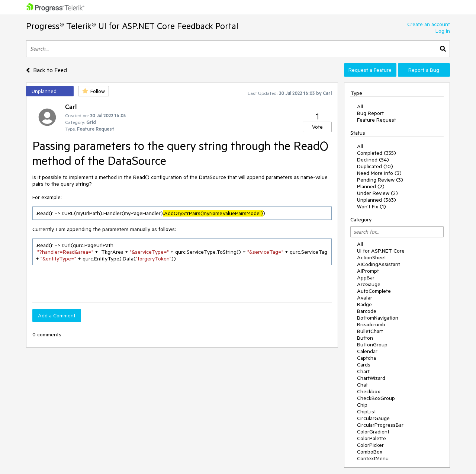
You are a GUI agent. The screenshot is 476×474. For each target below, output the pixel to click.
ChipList (366, 411)
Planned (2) (371, 186)
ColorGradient (373, 432)
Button (365, 338)
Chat (362, 385)
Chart (363, 371)
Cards (364, 365)
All (360, 106)
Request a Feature (370, 70)
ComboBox (370, 452)
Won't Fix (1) (372, 206)
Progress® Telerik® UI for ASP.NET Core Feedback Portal (132, 26)
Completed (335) (377, 153)
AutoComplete (374, 291)
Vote (317, 127)
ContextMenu (373, 458)
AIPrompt (368, 271)
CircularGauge (373, 418)
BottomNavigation (378, 318)
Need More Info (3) (379, 173)
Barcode (367, 311)
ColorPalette (372, 438)
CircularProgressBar (380, 425)
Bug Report (370, 113)
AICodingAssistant (379, 264)
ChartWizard (371, 378)
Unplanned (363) (377, 200)
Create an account (429, 24)
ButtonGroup (372, 345)
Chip (362, 405)
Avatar (365, 298)
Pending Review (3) (380, 180)
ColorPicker (370, 445)
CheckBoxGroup (376, 398)
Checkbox (369, 391)
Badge (364, 304)
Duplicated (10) (375, 166)
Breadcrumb (371, 324)
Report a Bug (424, 70)
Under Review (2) (377, 193)
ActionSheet (372, 257)
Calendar (367, 351)
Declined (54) (373, 160)
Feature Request (377, 120)
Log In (443, 31)
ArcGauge (369, 284)
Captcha (366, 358)
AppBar (366, 278)
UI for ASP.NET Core (381, 251)
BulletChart (370, 331)
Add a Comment (57, 316)
